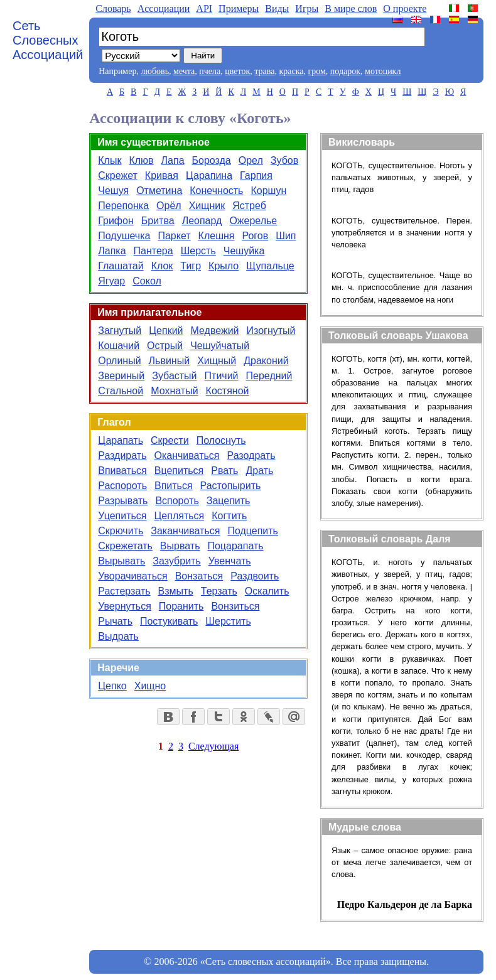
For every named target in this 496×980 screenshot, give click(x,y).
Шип (286, 236)
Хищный (217, 361)
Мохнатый (174, 391)
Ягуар (111, 281)
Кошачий (119, 346)
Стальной (121, 391)
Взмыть (176, 591)
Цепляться (180, 516)
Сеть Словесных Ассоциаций (48, 40)
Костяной (228, 391)
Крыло (224, 266)
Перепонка (123, 206)
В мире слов (351, 8)
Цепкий (166, 331)
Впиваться (122, 471)
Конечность (216, 191)
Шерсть (198, 251)
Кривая (162, 175)
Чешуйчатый (220, 346)
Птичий (222, 376)
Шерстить (228, 621)
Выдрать (118, 636)
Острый (165, 346)
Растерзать (124, 591)
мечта (184, 71)
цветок (237, 71)
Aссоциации (164, 8)
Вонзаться (199, 576)
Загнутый (120, 331)
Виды (277, 8)
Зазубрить (176, 561)
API (204, 8)
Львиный (170, 361)
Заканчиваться (185, 531)
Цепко (112, 686)
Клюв (141, 160)
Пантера (154, 251)
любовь (155, 71)
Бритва (158, 221)
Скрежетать (125, 546)
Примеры (239, 8)
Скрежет (118, 175)
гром (316, 71)
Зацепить (229, 501)
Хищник (207, 206)
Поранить (181, 606)
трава (264, 71)
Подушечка (124, 236)
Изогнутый (271, 331)
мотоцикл (383, 71)
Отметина (159, 191)
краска (291, 71)
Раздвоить (255, 576)
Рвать (224, 471)
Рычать (115, 621)
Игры (307, 8)
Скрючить (121, 531)
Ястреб (249, 206)
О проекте (405, 8)
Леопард (202, 221)
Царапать (121, 440)
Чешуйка (244, 251)
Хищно (150, 686)
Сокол (147, 281)
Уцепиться (122, 516)
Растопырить (231, 486)
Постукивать (169, 621)
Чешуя (113, 191)
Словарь (113, 8)
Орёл (169, 206)
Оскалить (267, 591)
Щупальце (270, 266)
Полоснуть (221, 440)
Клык (110, 160)
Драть (259, 471)
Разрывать (123, 501)
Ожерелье (253, 221)
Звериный (121, 376)
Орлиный (119, 361)
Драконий (266, 361)
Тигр (191, 266)
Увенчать (230, 561)
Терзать (219, 591)
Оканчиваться (186, 455)
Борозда (212, 160)
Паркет (174, 236)
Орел (251, 160)
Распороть (122, 486)
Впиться (174, 486)
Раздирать (122, 455)
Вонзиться (235, 606)
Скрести (170, 440)
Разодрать (251, 455)
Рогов (255, 236)
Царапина (209, 175)
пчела (210, 71)
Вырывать (121, 561)
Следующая (213, 746)
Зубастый (174, 376)
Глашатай (121, 266)
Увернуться (125, 606)
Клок (162, 266)
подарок (345, 71)
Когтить (229, 516)
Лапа (173, 160)
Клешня (217, 236)
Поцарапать (235, 546)
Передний (269, 376)
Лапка (112, 251)
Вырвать (180, 546)
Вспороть (177, 501)
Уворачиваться (132, 576)
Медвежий (215, 331)
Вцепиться (179, 471)
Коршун (268, 191)
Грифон (116, 221)
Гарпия (256, 175)
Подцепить (253, 531)
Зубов (284, 160)
